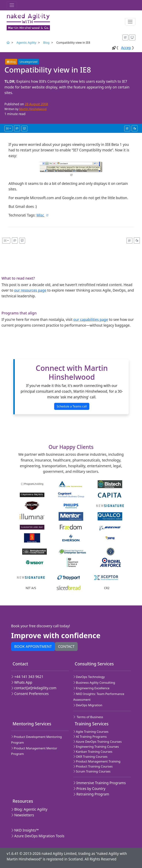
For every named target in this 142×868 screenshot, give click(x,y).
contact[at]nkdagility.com (34, 688)
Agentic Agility (26, 43)
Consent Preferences (30, 694)
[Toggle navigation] (12, 5)
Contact (66, 646)
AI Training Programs (90, 737)
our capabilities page (91, 319)
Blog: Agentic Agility (29, 809)
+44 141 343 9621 (27, 677)
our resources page (30, 290)
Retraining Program (91, 794)
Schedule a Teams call (72, 406)
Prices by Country (89, 789)
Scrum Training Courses (92, 771)
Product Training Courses (93, 766)
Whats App (22, 682)
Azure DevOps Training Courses (97, 742)
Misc (43, 215)
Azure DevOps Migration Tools (38, 836)
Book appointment (33, 646)
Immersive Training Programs (99, 783)
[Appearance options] (132, 37)
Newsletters (23, 815)
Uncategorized (28, 62)
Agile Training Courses (91, 732)
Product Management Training (97, 761)
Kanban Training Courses (93, 752)
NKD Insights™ (25, 830)
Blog (46, 43)
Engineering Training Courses (96, 747)
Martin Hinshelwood (33, 109)
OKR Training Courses (90, 757)
